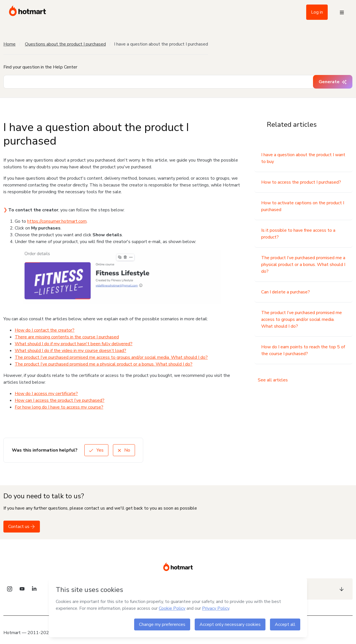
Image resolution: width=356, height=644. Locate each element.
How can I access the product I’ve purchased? (60, 400)
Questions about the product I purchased (65, 44)
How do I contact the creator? (45, 330)
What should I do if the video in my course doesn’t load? (70, 351)
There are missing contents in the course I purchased (67, 337)
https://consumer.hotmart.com (57, 221)
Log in (317, 12)
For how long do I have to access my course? (59, 407)
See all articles (273, 380)
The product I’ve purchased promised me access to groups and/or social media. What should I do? (111, 357)
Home (9, 44)
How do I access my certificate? (46, 394)
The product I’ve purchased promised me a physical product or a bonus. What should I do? (104, 364)
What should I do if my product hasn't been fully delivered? (74, 344)
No (124, 450)
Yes (96, 450)
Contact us (22, 527)
